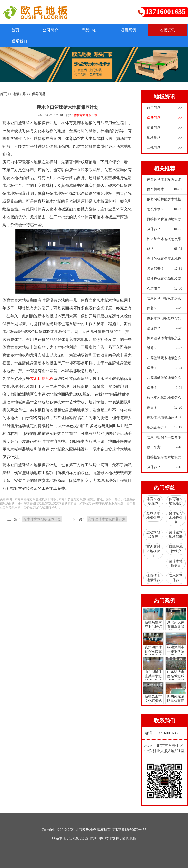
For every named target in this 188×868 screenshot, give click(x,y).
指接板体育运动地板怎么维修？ (164, 286)
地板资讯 (20, 42)
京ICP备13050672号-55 (129, 830)
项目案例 (133, 30)
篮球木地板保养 (176, 564)
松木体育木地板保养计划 (42, 520)
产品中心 (93, 30)
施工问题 (164, 108)
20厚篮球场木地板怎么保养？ (164, 365)
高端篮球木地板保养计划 (107, 520)
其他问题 (164, 148)
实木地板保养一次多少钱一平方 (164, 444)
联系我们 (60, 42)
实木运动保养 (176, 578)
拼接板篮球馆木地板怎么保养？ (164, 464)
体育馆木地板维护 (176, 502)
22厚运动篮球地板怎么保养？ (164, 385)
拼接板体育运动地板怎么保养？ (164, 226)
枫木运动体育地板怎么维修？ (164, 345)
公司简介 (52, 30)
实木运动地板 (42, 379)
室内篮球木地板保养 (153, 552)
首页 (16, 30)
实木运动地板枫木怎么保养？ (164, 306)
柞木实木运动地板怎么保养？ (164, 405)
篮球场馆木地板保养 (176, 518)
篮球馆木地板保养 (176, 535)
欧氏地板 (129, 839)
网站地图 (97, 839)
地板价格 (164, 138)
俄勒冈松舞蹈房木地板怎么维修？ (164, 206)
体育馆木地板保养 (153, 578)
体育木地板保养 (153, 502)
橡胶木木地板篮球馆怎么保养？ (164, 325)
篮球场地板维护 (176, 549)
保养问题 (39, 94)
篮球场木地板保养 (153, 516)
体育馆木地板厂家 (86, 116)
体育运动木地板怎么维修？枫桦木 (164, 186)
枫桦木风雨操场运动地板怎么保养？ (164, 425)
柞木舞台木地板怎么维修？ (164, 246)
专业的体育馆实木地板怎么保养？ (164, 266)
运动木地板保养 (153, 535)
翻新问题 (164, 128)
